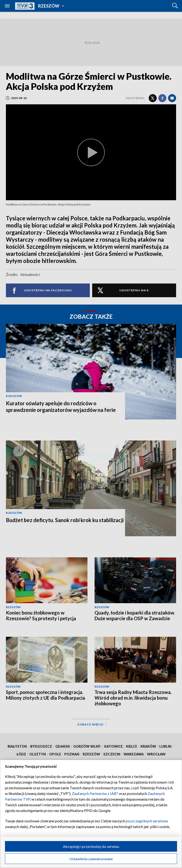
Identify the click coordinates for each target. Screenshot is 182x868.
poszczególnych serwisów (147, 821)
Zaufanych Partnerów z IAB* (95, 793)
